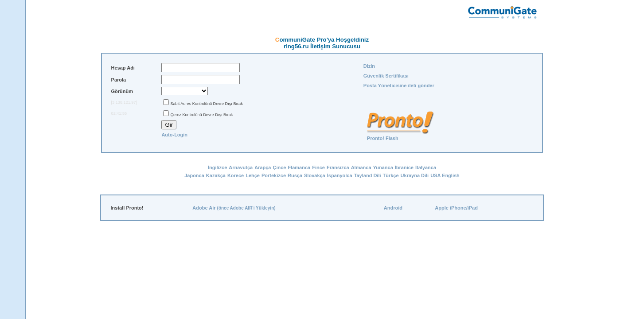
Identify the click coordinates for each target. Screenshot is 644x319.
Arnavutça (241, 167)
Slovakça (315, 175)
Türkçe (391, 175)
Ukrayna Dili (415, 175)
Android (393, 208)
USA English (445, 175)
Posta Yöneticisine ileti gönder (399, 86)
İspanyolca (340, 175)
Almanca (361, 167)
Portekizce (274, 175)
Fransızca (338, 167)
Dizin (369, 66)
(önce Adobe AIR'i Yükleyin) (246, 208)
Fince (318, 167)
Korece (236, 175)
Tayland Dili (368, 175)
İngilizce (217, 167)
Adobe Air (204, 208)
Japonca (194, 175)
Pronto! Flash (383, 138)
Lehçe (253, 175)
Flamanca (299, 167)
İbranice (404, 167)
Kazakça (216, 175)
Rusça (295, 175)
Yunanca (383, 167)
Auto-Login (174, 135)
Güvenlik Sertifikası (386, 76)
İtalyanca (426, 167)
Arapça (263, 167)
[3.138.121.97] (124, 102)
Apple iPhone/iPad (456, 208)
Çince (279, 167)
